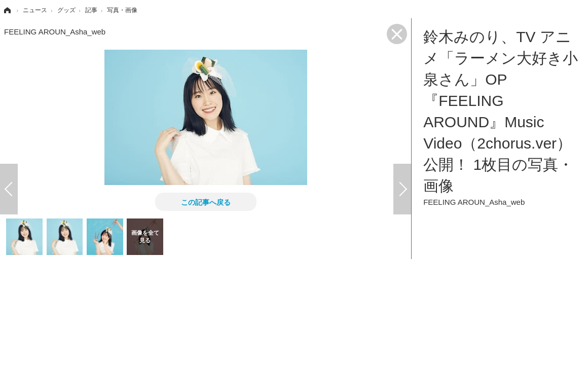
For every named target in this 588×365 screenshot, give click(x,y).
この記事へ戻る (206, 202)
